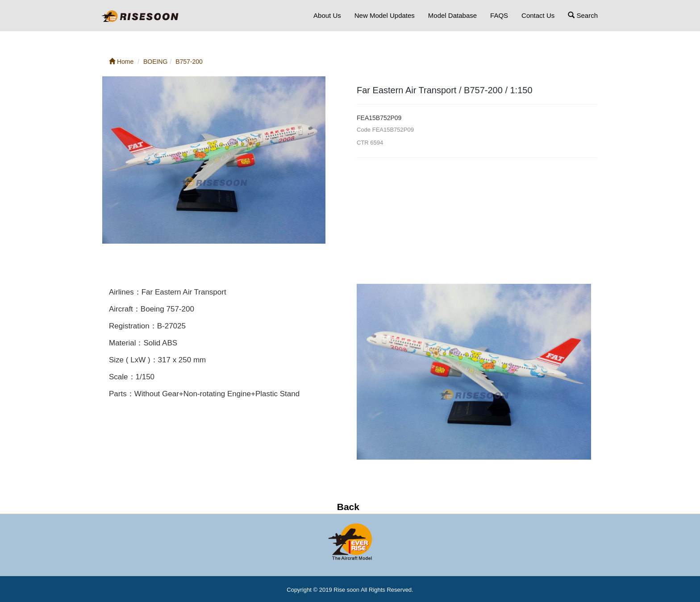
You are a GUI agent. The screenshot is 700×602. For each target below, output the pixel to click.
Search (583, 15)
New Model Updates (385, 15)
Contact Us (538, 15)
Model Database (452, 15)
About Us (327, 15)
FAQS (499, 15)
